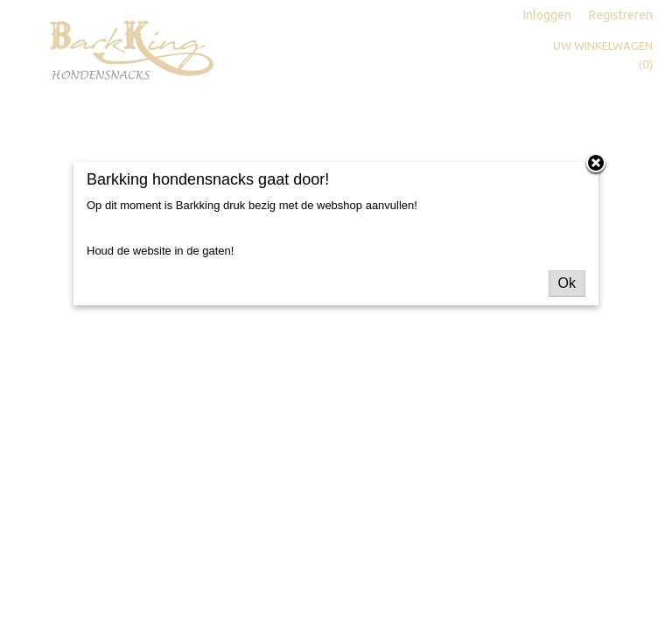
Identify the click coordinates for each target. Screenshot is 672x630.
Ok (567, 283)
